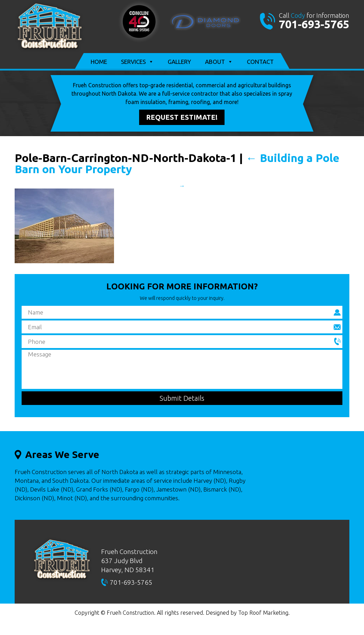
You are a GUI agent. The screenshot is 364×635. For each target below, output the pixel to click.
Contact (260, 62)
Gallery (179, 62)
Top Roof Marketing (263, 613)
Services (137, 62)
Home (99, 62)
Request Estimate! (182, 117)
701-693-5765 (314, 24)
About (219, 62)
